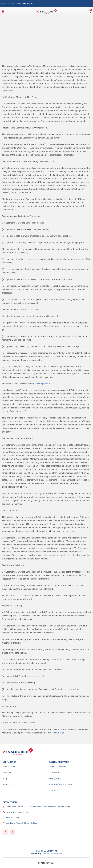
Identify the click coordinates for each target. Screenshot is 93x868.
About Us (7, 784)
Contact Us (54, 790)
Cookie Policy (55, 773)
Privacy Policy (55, 778)
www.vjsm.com (43, 384)
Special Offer (9, 767)
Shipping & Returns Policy (60, 784)
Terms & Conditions (58, 767)
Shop (5, 778)
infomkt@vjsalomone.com (18, 812)
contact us (59, 733)
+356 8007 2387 (13, 818)
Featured (7, 773)
